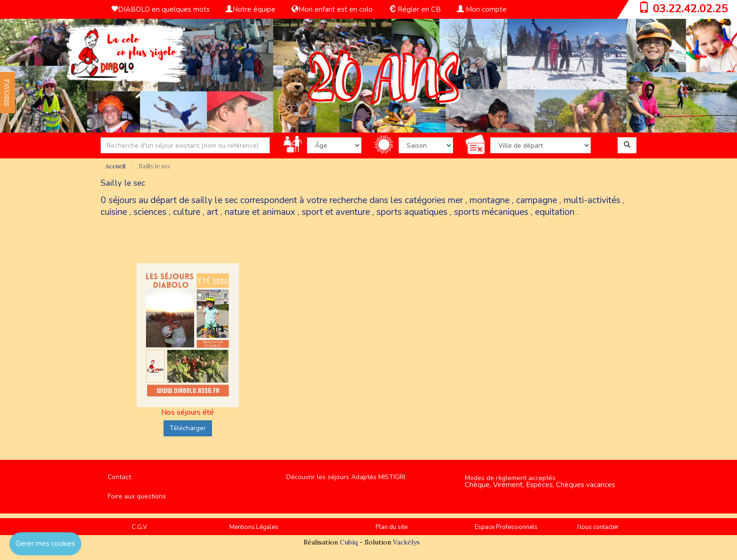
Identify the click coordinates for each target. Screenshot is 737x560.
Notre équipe (251, 9)
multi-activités (592, 200)
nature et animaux (260, 212)
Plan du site (392, 527)
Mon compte (482, 9)
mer (455, 200)
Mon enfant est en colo (332, 9)
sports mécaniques (491, 212)
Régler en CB (415, 9)
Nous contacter (598, 527)
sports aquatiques (412, 212)
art (212, 212)
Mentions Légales (254, 527)
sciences (150, 212)
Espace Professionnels (506, 527)
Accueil (115, 166)
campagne (537, 200)
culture (187, 212)
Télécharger (188, 428)
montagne (490, 200)
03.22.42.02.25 (690, 8)
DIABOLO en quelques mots (160, 9)
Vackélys (406, 542)
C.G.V (139, 527)
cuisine (114, 212)
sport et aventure (336, 212)
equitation (555, 212)
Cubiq (349, 542)
